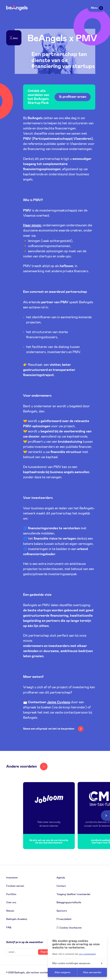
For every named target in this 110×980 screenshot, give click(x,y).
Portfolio (11, 894)
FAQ (9, 927)
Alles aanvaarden (92, 972)
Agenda (61, 878)
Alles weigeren (63, 972)
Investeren (12, 878)
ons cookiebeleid (87, 954)
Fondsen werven (15, 886)
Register (45, 952)
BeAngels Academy (17, 919)
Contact (61, 886)
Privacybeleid (64, 919)
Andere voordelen (22, 767)
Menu (96, 8)
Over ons (11, 902)
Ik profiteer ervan (73, 97)
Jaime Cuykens (59, 702)
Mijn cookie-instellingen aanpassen (77, 963)
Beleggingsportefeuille (69, 902)
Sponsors (62, 911)
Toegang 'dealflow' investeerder (74, 894)
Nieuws (10, 911)
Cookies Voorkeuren (71, 928)
